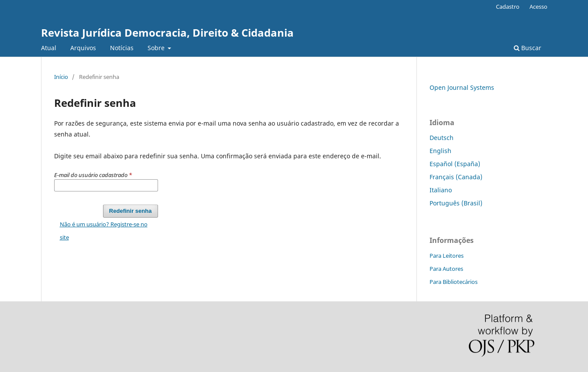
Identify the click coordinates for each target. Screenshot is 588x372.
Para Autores (446, 269)
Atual (49, 48)
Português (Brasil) (456, 203)
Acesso (538, 7)
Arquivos (83, 48)
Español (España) (455, 164)
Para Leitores (447, 256)
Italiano (441, 190)
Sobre (157, 48)
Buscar (528, 48)
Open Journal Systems (462, 87)
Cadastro (508, 7)
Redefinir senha (131, 211)
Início (61, 77)
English (440, 151)
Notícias (122, 48)
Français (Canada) (456, 177)
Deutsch (442, 138)
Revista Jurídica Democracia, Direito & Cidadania (167, 32)
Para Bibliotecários (454, 282)
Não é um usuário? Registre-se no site (104, 231)
